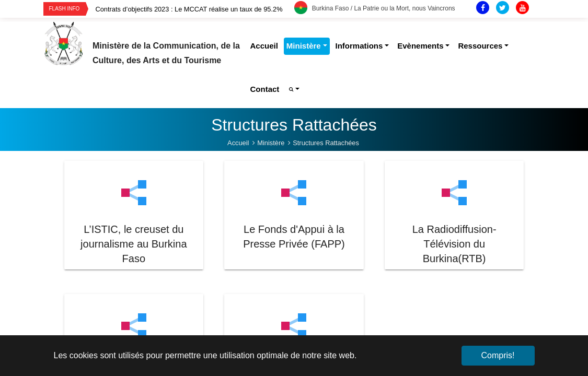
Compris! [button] (498, 355)
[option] (195, 9)
